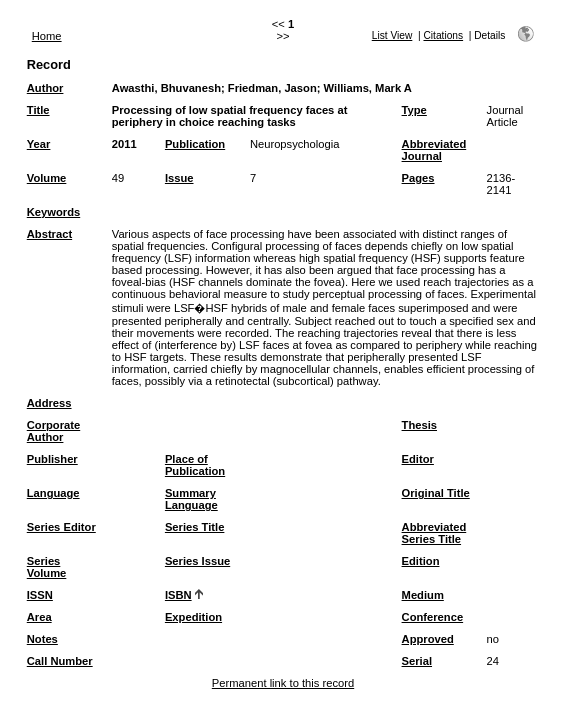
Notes (42, 639)
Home (47, 36)
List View (392, 35)
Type (414, 110)
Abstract (49, 234)
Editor (418, 459)
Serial (417, 661)
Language (53, 493)
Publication (195, 144)
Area (39, 617)
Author (45, 88)
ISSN (40, 595)
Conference (433, 617)
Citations (443, 35)
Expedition (193, 617)
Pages (418, 178)
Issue (179, 178)
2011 (124, 144)
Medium (423, 595)
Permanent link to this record (283, 683)
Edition (421, 561)
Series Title (195, 527)
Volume (47, 178)
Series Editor (61, 527)
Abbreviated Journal (434, 150)
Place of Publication (195, 465)
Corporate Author (53, 431)
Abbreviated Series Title (434, 533)
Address (49, 403)
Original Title (436, 493)
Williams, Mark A (368, 88)
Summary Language (191, 499)
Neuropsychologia (295, 144)
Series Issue (197, 561)
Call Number (60, 661)
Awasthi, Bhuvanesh (166, 88)
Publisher (52, 459)
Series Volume (47, 567)
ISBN (178, 595)
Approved (428, 639)
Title (38, 110)
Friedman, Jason (272, 88)
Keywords (53, 212)
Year (39, 144)
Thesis (419, 425)
